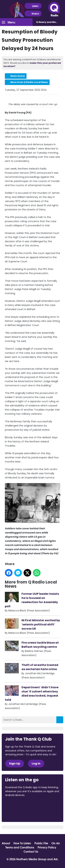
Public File (41, 843)
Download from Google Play (18, 813)
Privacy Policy (47, 847)
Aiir (56, 859)
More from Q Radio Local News (29, 82)
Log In (36, 764)
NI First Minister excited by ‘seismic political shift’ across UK (41, 624)
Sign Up (15, 764)
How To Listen (22, 843)
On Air (56, 843)
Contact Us (31, 851)
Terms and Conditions (20, 847)
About (6, 843)
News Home (18, 76)
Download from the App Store (19, 805)
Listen (33, 6)
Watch (33, 14)
